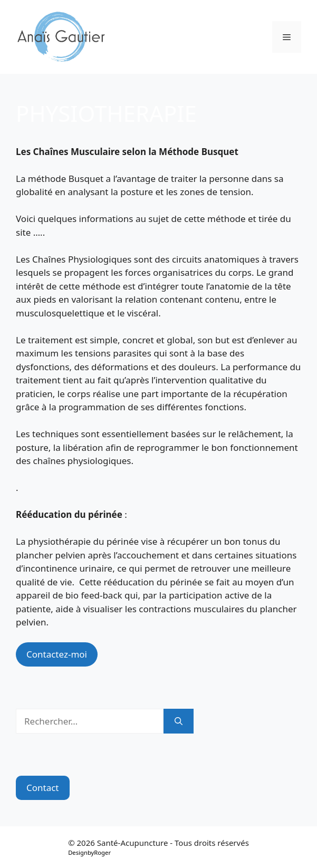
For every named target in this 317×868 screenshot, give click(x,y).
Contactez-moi (57, 654)
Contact (43, 788)
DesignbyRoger (89, 852)
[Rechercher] (179, 721)
